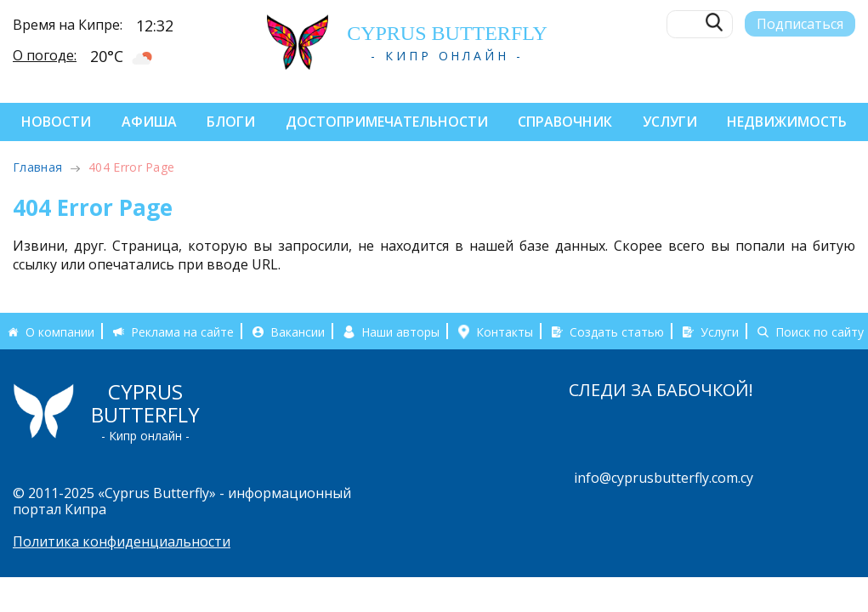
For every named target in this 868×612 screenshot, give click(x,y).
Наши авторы (400, 331)
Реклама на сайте (182, 331)
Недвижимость (787, 122)
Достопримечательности (387, 122)
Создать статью (617, 331)
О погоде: (45, 54)
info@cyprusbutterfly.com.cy (664, 478)
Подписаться (800, 23)
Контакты (505, 331)
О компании (60, 331)
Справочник (565, 122)
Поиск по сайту (820, 331)
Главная (37, 167)
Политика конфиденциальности (122, 541)
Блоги (231, 122)
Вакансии (298, 331)
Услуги (670, 122)
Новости (56, 122)
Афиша (149, 122)
